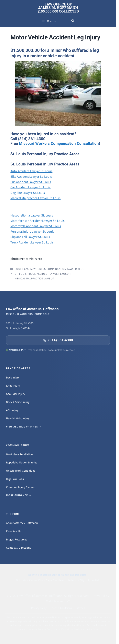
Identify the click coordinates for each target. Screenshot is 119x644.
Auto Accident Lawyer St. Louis (31, 171)
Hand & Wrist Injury (18, 419)
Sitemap (80, 608)
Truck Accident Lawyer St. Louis (32, 242)
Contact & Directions (19, 548)
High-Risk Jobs (15, 479)
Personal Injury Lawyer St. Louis (32, 232)
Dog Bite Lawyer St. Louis (28, 193)
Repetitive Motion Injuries (22, 463)
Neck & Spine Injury (18, 402)
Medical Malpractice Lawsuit (35, 279)
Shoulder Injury (16, 394)
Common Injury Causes (20, 487)
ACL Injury (12, 410)
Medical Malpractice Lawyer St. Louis (35, 198)
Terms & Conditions (61, 608)
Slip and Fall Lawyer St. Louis (30, 237)
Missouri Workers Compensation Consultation (59, 143)
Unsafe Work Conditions (21, 471)
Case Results (14, 531)
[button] (73, 21)
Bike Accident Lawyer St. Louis (31, 177)
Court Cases (23, 269)
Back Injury (13, 378)
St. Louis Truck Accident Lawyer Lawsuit (43, 274)
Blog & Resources (17, 540)
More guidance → (19, 495)
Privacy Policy (39, 608)
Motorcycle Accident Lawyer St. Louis (36, 226)
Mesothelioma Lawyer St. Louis (32, 215)
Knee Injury (13, 386)
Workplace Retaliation (19, 454)
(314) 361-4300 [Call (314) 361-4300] (58, 340)
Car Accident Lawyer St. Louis (30, 187)
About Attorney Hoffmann (22, 523)
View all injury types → (24, 427)
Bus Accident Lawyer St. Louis (31, 182)
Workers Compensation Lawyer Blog (59, 269)
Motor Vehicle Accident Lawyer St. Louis (37, 221)
